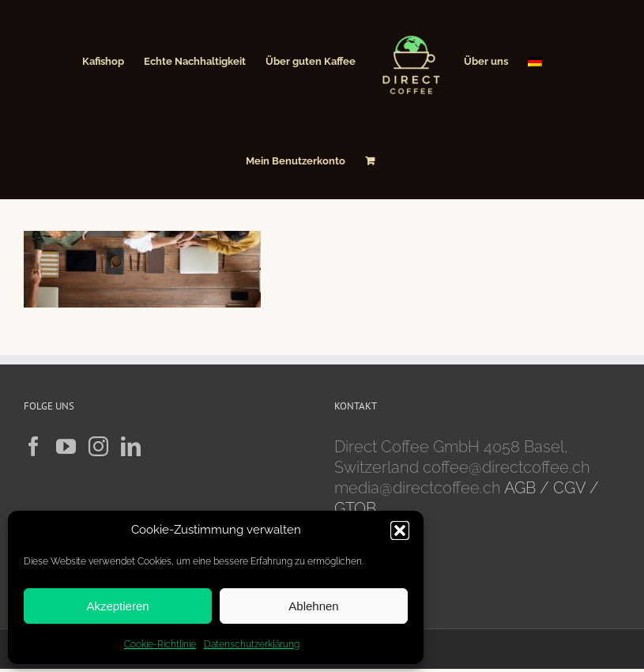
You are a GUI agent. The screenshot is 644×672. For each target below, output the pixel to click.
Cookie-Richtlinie (160, 644)
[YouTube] (66, 446)
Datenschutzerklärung (252, 644)
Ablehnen (313, 606)
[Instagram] (98, 446)
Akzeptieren (117, 606)
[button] (400, 530)
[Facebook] (34, 446)
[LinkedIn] (131, 446)
